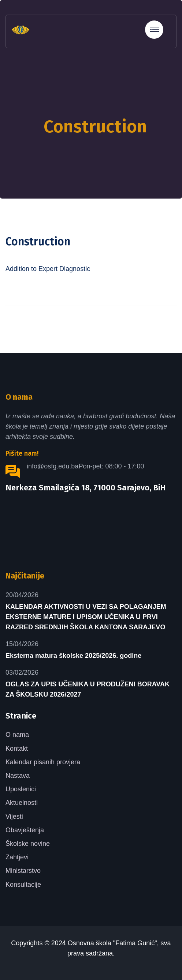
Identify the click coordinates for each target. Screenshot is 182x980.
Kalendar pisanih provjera (43, 762)
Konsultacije (23, 885)
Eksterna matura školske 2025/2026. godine (73, 656)
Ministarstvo (23, 871)
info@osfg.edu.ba (53, 466)
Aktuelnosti (22, 803)
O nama (17, 735)
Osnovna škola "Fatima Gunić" (112, 943)
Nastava (18, 776)
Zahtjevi (17, 857)
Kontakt (17, 749)
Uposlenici (21, 789)
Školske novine (28, 844)
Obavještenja (25, 830)
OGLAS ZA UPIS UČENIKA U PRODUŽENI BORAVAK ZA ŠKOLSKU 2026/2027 (88, 689)
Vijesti (14, 817)
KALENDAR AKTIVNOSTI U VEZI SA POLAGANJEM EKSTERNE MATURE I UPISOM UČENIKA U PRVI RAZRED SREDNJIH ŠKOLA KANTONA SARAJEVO (86, 617)
